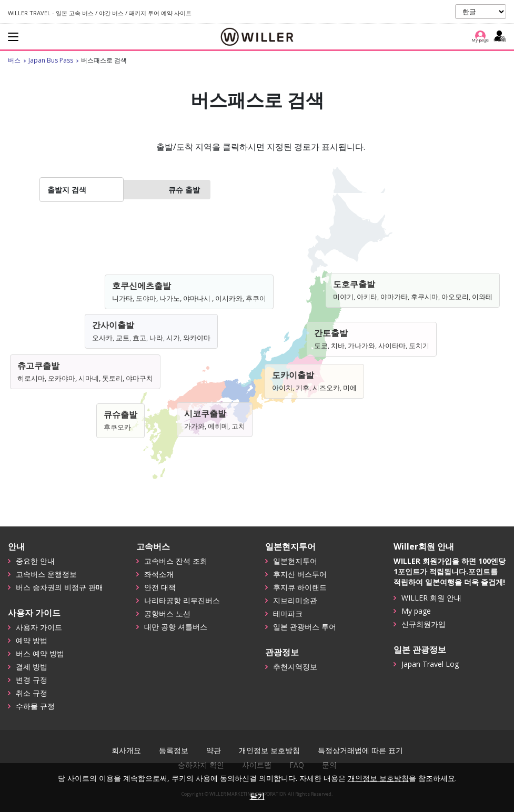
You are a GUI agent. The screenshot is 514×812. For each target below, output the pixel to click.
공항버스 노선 (167, 613)
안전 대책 (160, 587)
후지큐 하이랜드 (300, 587)
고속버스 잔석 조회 (176, 561)
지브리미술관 (295, 600)
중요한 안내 (35, 561)
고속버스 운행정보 (46, 574)
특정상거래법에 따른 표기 (360, 750)
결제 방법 (32, 667)
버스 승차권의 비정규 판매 (59, 587)
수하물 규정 (35, 706)
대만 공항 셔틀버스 (176, 627)
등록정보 (174, 750)
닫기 (257, 796)
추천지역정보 (295, 667)
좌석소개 (159, 574)
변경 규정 (32, 680)
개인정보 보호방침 (269, 750)
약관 (214, 750)
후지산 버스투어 (300, 574)
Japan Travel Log (430, 664)
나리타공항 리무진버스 (182, 600)
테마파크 (288, 613)
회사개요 (126, 750)
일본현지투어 (295, 561)
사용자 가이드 (39, 627)
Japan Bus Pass (51, 60)
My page (416, 611)
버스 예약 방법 (40, 653)
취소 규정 (32, 693)
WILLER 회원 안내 (431, 598)
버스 (14, 60)
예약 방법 (32, 640)
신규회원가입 (424, 624)
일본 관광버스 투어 (305, 627)
